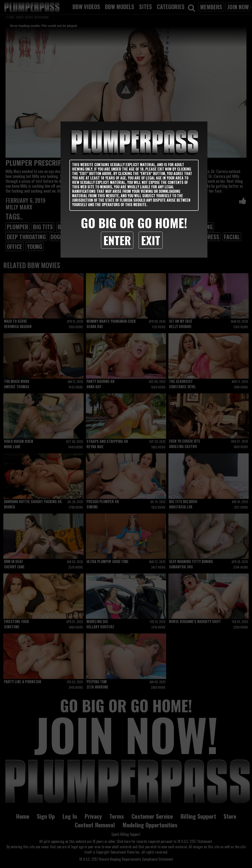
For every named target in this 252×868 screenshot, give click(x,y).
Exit (151, 240)
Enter (117, 240)
